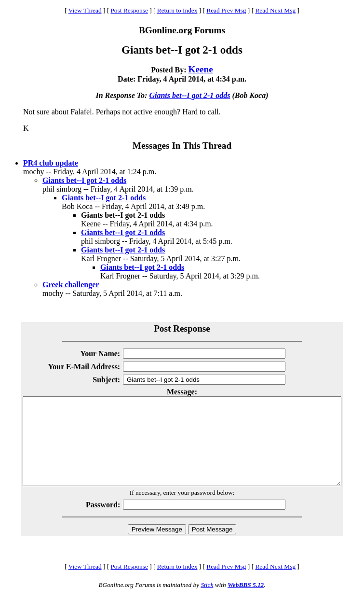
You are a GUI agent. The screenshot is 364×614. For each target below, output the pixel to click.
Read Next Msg (275, 10)
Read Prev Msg (226, 10)
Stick (207, 602)
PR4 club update (51, 163)
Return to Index (177, 10)
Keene (201, 69)
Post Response (129, 10)
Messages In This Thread (182, 146)
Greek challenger (71, 285)
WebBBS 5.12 (246, 602)
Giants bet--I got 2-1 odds (189, 95)
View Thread (85, 10)
